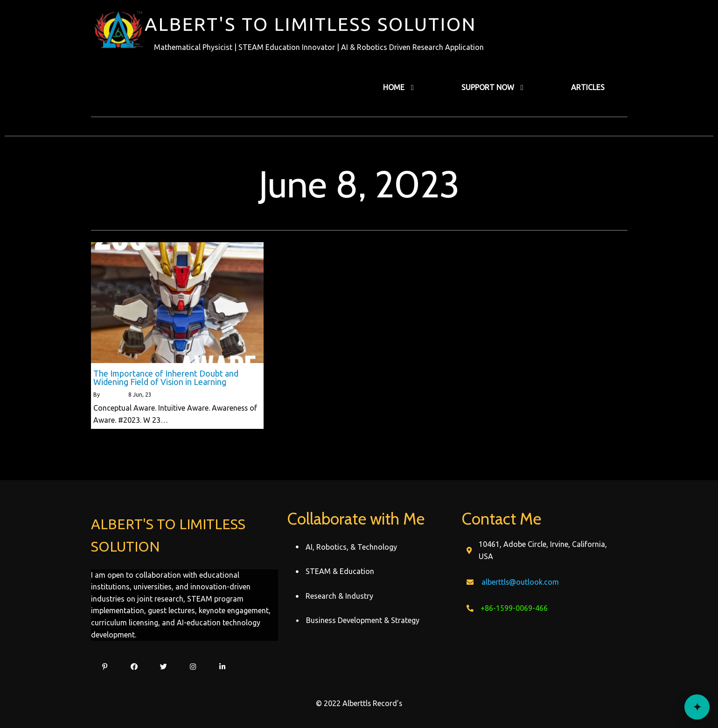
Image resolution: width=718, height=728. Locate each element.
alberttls (112, 395)
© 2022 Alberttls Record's (359, 703)
